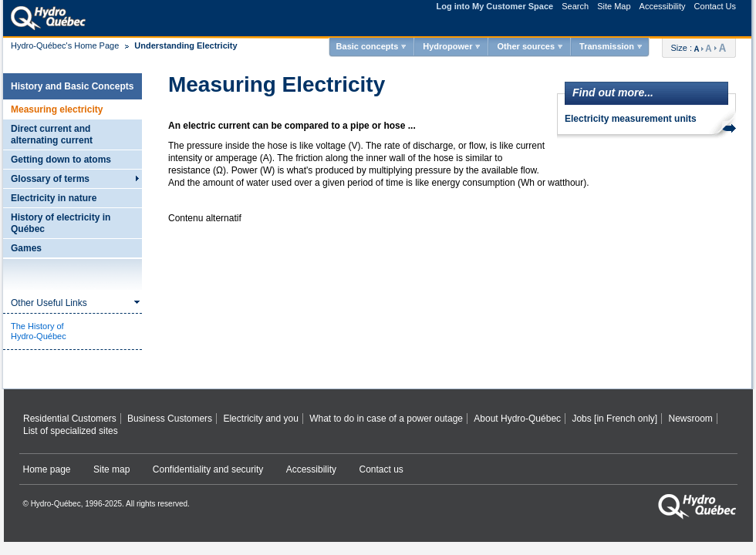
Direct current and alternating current (52, 135)
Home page (47, 469)
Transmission (607, 46)
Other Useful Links (49, 303)
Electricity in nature (54, 198)
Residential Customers (70, 419)
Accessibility (663, 6)
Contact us (381, 469)
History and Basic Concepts (72, 86)
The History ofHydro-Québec (39, 331)
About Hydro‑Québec (517, 419)
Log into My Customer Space (495, 6)
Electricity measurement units (631, 119)
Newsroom (690, 419)
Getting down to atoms (61, 160)
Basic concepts (368, 46)
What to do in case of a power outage (386, 419)
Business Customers (170, 419)
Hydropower (447, 46)
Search (575, 6)
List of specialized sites (71, 431)
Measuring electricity (57, 109)
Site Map (614, 6)
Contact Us (715, 6)
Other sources (526, 46)
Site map (111, 469)
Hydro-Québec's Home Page (65, 45)
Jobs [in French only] (614, 419)
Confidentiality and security (208, 469)
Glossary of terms (50, 179)
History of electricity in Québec (61, 223)
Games (26, 248)
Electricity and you (260, 419)
